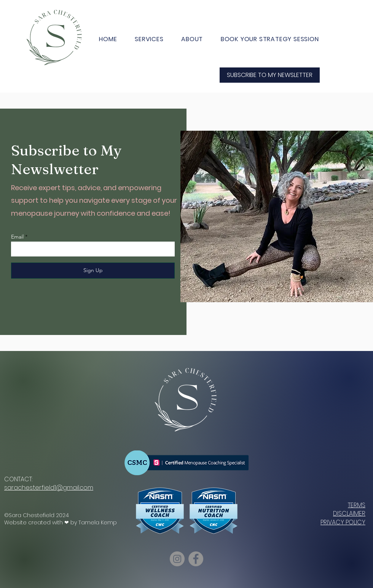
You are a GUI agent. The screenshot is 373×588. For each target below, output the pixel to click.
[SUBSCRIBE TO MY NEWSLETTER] (270, 75)
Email (17, 237)
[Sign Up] (93, 271)
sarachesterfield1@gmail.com (49, 488)
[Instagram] (177, 559)
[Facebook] (196, 559)
